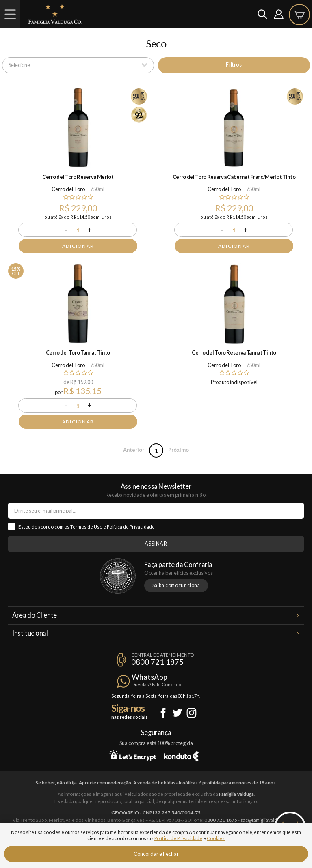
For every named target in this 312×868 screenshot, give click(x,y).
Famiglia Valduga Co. (55, 14)
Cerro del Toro (68, 189)
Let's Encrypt (133, 755)
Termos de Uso (86, 527)
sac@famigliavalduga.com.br (270, 820)
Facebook (163, 713)
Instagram (192, 713)
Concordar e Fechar (156, 854)
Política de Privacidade (131, 527)
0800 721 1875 (157, 662)
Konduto (181, 755)
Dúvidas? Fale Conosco (156, 684)
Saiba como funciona (176, 585)
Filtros (234, 64)
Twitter (177, 713)
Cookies (216, 838)
